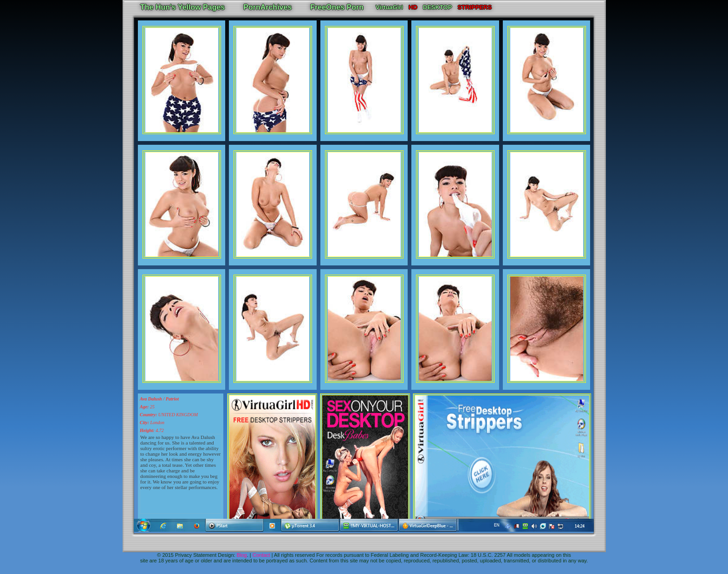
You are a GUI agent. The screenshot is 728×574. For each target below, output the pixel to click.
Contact (261, 555)
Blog (242, 555)
